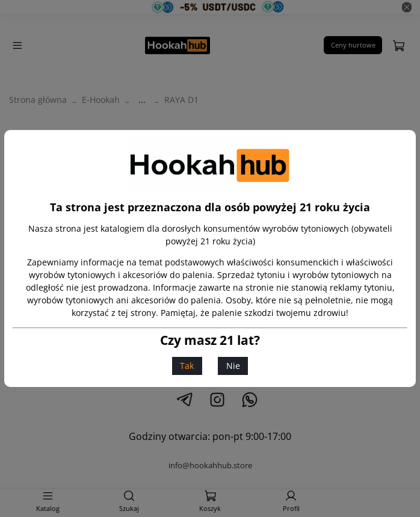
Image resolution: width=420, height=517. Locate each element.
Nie (233, 366)
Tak (187, 366)
